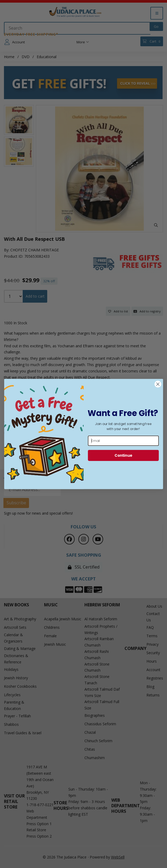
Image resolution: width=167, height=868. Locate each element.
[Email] (123, 441)
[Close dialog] (158, 384)
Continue (123, 455)
